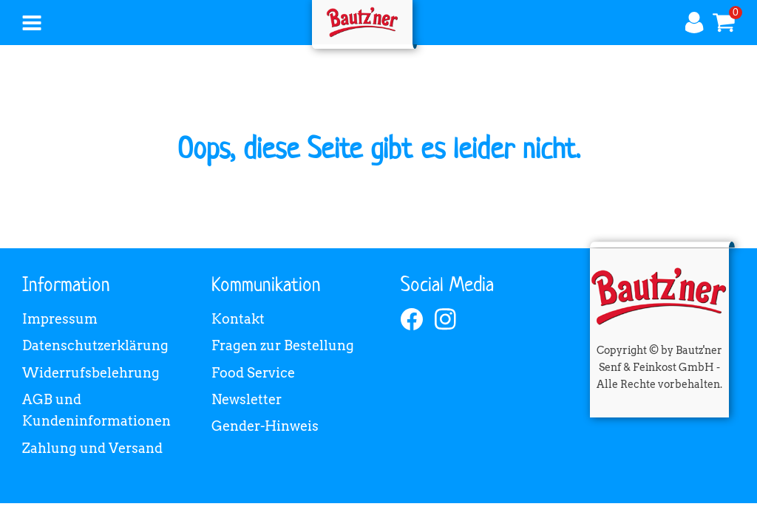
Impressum (60, 319)
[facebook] (412, 319)
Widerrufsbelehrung (91, 373)
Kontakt (238, 319)
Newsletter (247, 399)
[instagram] (446, 319)
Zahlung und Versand (92, 448)
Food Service (253, 373)
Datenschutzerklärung (95, 345)
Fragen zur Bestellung (283, 345)
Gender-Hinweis (265, 426)
